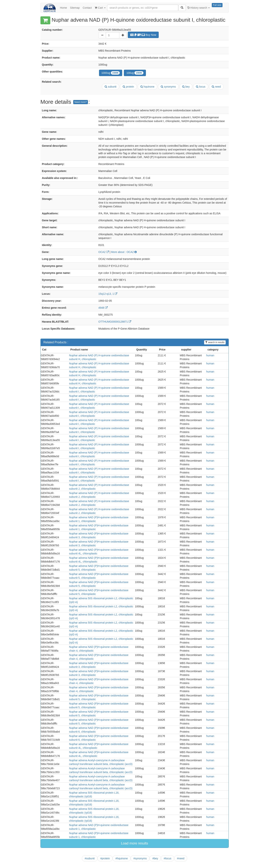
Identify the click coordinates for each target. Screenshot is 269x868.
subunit (110, 87)
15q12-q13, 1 (108, 294)
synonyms (168, 87)
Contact (87, 8)
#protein (105, 858)
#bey (155, 858)
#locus (168, 858)
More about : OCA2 (124, 252)
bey (186, 87)
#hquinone (122, 858)
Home (64, 8)
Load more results (134, 843)
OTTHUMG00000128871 (115, 322)
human (210, 355)
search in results (215, 342)
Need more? (81, 102)
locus (201, 87)
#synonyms (140, 858)
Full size (217, 5)
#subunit (90, 858)
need (216, 87)
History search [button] (199, 8)
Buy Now (143, 35)
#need (181, 858)
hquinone (147, 87)
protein (128, 87)
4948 (103, 308)
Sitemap (75, 8)
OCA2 (104, 252)
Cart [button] (100, 8)
